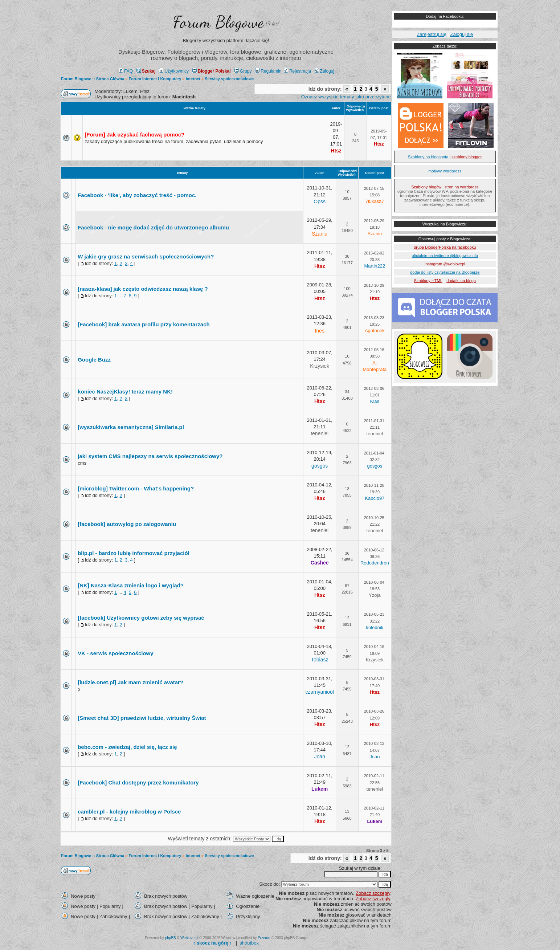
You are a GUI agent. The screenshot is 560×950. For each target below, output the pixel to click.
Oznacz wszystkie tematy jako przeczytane (346, 97)
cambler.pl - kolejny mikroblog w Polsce (129, 812)
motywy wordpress (445, 171)
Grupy (243, 71)
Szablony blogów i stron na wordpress (445, 187)
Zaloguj (324, 71)
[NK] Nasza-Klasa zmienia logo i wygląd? (131, 585)
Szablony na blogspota (428, 157)
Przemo (264, 938)
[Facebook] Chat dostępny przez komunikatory (138, 782)
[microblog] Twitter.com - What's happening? (136, 488)
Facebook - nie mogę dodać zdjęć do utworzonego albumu (153, 227)
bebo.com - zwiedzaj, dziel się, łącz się (127, 747)
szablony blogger (467, 157)
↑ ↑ (212, 943)
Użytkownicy (174, 71)
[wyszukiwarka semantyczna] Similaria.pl (131, 427)
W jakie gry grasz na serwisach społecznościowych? (146, 256)
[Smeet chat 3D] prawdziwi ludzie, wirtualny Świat (142, 718)
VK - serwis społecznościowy (115, 653)
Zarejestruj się (432, 34)
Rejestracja (297, 71)
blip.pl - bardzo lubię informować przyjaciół (134, 553)
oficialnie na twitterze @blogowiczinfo (445, 256)
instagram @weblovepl (445, 264)
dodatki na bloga (461, 281)
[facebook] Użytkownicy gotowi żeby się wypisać (141, 618)
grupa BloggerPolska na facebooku (445, 247)
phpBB (171, 938)
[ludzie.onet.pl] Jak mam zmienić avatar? (130, 682)
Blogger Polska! (212, 71)
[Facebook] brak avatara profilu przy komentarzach (144, 324)
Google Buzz (94, 360)
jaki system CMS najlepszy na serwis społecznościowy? (150, 456)
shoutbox (249, 943)
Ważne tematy (194, 108)
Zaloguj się (461, 34)
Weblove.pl (189, 938)
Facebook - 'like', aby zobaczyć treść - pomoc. (137, 195)
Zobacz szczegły (373, 893)
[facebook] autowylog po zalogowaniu (127, 524)
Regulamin (268, 71)
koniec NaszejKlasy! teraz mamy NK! (125, 392)
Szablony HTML (428, 281)
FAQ (126, 71)
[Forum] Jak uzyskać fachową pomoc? (134, 134)
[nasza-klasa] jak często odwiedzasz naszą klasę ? (143, 289)
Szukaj (146, 71)
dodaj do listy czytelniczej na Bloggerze (445, 272)
